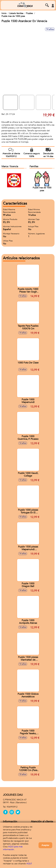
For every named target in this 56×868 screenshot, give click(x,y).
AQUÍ (29, 864)
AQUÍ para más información (13, 848)
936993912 (12, 807)
